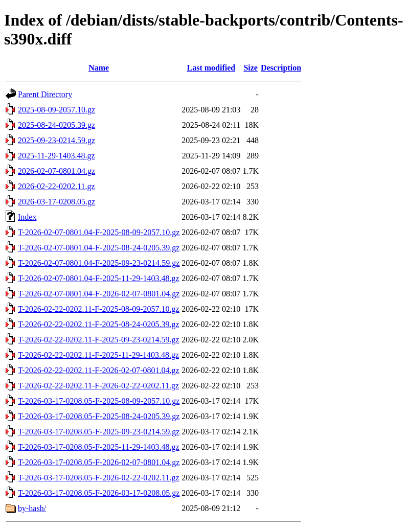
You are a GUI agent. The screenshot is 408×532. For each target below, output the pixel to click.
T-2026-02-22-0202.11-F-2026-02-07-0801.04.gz (99, 370)
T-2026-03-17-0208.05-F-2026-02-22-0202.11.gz (99, 478)
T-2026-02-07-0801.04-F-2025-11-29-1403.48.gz (99, 278)
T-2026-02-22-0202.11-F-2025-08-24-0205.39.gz (99, 324)
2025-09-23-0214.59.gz (56, 140)
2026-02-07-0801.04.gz (56, 171)
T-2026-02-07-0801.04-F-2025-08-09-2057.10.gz (99, 232)
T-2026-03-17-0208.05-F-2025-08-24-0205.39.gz (99, 416)
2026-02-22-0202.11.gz (56, 186)
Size (251, 68)
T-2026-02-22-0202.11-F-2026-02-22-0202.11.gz (98, 386)
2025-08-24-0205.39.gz (56, 125)
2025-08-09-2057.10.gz (56, 110)
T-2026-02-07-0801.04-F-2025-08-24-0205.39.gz (99, 248)
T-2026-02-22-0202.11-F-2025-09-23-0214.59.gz (99, 340)
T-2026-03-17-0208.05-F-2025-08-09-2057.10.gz (99, 401)
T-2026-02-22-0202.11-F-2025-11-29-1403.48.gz (98, 355)
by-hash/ (32, 508)
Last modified (211, 68)
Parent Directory (45, 94)
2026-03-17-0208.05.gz (56, 202)
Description (281, 68)
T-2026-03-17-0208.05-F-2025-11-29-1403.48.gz (99, 447)
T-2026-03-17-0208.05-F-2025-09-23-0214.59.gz (99, 432)
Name (99, 68)
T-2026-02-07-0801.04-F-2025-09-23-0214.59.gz (99, 263)
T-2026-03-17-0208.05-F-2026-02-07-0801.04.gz (99, 462)
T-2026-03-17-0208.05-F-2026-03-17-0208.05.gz (99, 493)
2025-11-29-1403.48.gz (56, 156)
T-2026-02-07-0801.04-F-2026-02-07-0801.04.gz (99, 294)
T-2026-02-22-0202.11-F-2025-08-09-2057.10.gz (99, 309)
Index (27, 217)
